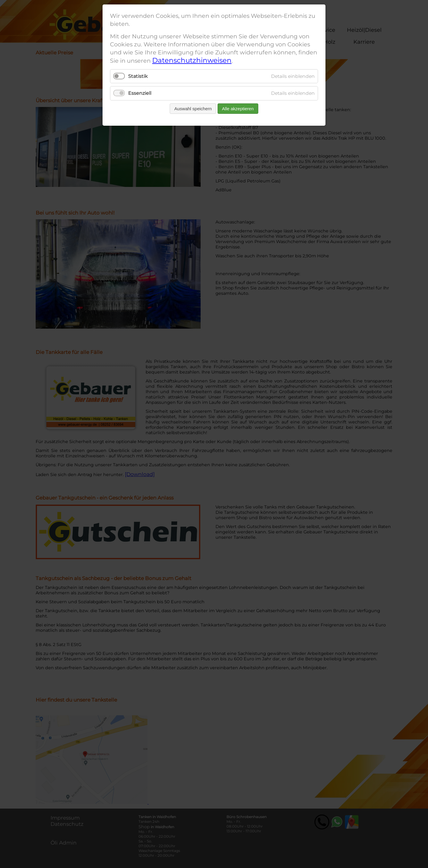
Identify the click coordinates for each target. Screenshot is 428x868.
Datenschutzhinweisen (192, 60)
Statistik (138, 76)
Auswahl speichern (193, 109)
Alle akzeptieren (238, 109)
